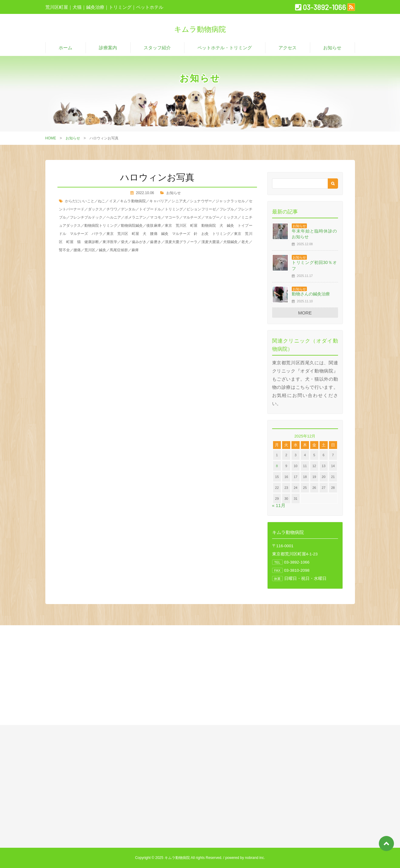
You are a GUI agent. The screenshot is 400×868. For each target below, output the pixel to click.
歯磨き (155, 242)
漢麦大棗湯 (210, 242)
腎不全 (64, 250)
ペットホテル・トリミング (225, 48)
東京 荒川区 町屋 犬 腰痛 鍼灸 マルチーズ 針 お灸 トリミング (169, 234)
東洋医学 (110, 242)
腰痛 (77, 250)
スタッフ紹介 (157, 48)
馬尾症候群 (119, 250)
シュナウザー (201, 201)
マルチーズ (192, 217)
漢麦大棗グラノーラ (181, 242)
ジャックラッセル (230, 201)
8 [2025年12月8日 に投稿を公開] (277, 466)
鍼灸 (102, 250)
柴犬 (125, 242)
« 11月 (279, 505)
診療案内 (108, 48)
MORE (305, 313)
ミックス (230, 217)
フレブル (227, 209)
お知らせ (332, 48)
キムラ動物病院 (133, 201)
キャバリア (159, 201)
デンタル (128, 209)
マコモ (155, 217)
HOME (51, 138)
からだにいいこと (80, 201)
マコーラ (172, 217)
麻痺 (135, 250)
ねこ (102, 201)
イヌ (113, 201)
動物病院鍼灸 (132, 226)
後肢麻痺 (154, 226)
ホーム (65, 48)
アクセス (288, 48)
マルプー (212, 217)
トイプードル (150, 209)
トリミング (174, 209)
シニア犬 (179, 201)
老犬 (245, 242)
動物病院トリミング (101, 226)
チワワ (112, 209)
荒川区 (90, 250)
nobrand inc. (255, 858)
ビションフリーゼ (201, 209)
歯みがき (139, 242)
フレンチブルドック (86, 217)
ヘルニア (114, 217)
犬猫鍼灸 (230, 242)
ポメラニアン (135, 217)
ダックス (95, 209)
